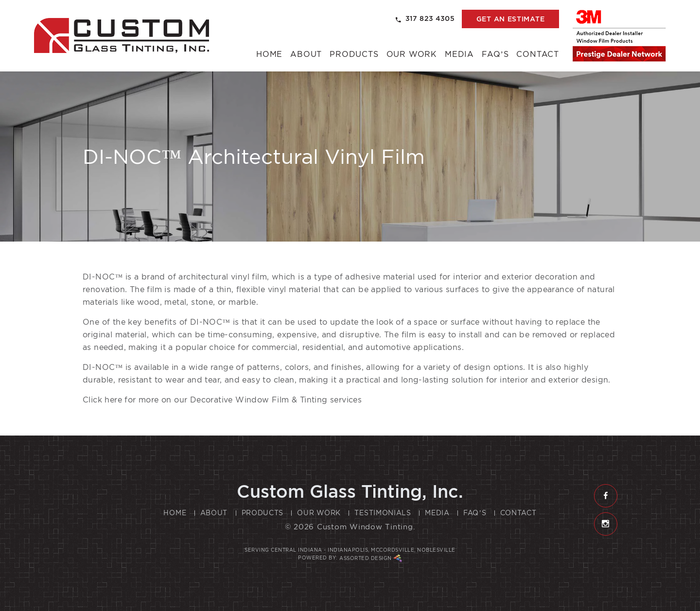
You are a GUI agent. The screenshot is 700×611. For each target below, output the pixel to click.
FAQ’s (495, 54)
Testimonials (383, 513)
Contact (538, 54)
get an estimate (511, 19)
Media (459, 54)
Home (269, 54)
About (306, 54)
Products (354, 54)
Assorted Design (371, 559)
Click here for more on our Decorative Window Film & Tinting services (222, 400)
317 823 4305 (425, 19)
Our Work (412, 54)
